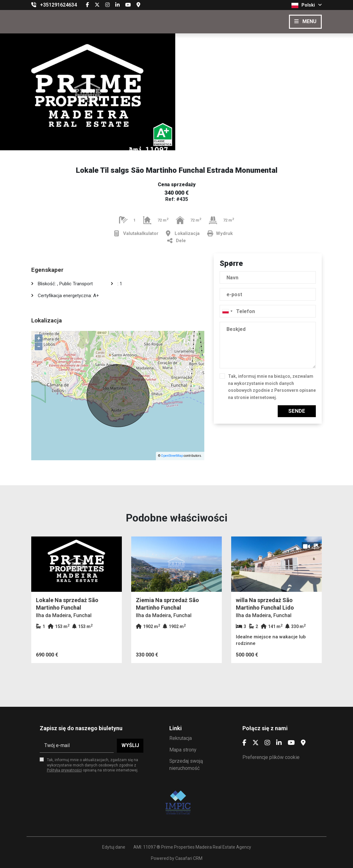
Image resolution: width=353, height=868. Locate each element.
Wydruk (220, 234)
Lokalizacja (183, 234)
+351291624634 (58, 5)
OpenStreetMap (172, 456)
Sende (297, 411)
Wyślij (130, 745)
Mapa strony (183, 750)
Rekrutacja (181, 738)
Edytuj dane (114, 847)
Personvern (286, 390)
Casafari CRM (189, 858)
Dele (176, 241)
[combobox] (268, 311)
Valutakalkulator (136, 234)
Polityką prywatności (64, 770)
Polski (307, 5)
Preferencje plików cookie (271, 757)
